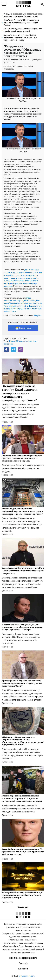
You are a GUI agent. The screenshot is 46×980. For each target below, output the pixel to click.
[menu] (4, 4)
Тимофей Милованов (18, 341)
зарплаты (33, 341)
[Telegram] (13, 350)
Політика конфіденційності (23, 958)
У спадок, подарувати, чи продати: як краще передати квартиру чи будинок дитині (24, 15)
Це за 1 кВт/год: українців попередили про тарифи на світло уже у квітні (23, 30)
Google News (23, 328)
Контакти (23, 969)
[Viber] (21, 350)
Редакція (23, 963)
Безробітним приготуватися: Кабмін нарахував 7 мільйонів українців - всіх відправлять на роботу (20, 37)
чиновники (8, 344)
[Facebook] (6, 350)
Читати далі (23, 907)
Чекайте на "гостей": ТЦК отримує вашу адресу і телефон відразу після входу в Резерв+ (21, 23)
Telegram (38, 316)
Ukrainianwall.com (27, 976)
